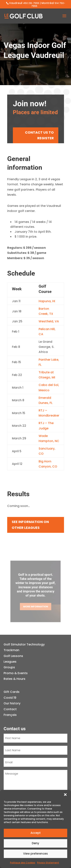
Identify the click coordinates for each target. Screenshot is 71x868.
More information (35, 604)
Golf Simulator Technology (24, 644)
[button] (65, 795)
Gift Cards (12, 692)
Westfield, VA (49, 321)
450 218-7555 (31, 3)
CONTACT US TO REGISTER (39, 135)
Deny (35, 843)
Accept (36, 833)
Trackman (11, 650)
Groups (9, 667)
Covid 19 (10, 698)
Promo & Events (16, 673)
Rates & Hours (14, 679)
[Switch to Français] (12, 715)
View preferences (35, 854)
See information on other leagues (30, 525)
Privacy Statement (48, 863)
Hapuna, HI (47, 301)
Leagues (10, 662)
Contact (10, 709)
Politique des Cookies (23, 863)
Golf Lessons (13, 656)
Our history (12, 703)
